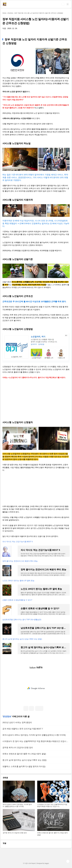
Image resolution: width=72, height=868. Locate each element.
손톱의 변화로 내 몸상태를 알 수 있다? (17, 600)
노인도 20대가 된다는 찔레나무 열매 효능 (18, 581)
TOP (68, 861)
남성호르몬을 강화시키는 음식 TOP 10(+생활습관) (22, 620)
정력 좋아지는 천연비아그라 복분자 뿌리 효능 (20, 561)
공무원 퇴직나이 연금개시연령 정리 (18, 748)
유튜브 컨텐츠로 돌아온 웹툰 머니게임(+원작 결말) (24, 754)
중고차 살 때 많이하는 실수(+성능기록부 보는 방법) (22, 639)
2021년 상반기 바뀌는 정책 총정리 (17, 722)
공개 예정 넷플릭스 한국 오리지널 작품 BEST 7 (23, 729)
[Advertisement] (36, 396)
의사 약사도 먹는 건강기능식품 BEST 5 (18, 542)
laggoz (47, 863)
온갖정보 (7, 716)
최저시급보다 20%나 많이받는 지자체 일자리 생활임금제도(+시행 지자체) (34, 735)
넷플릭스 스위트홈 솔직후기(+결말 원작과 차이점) (24, 766)
